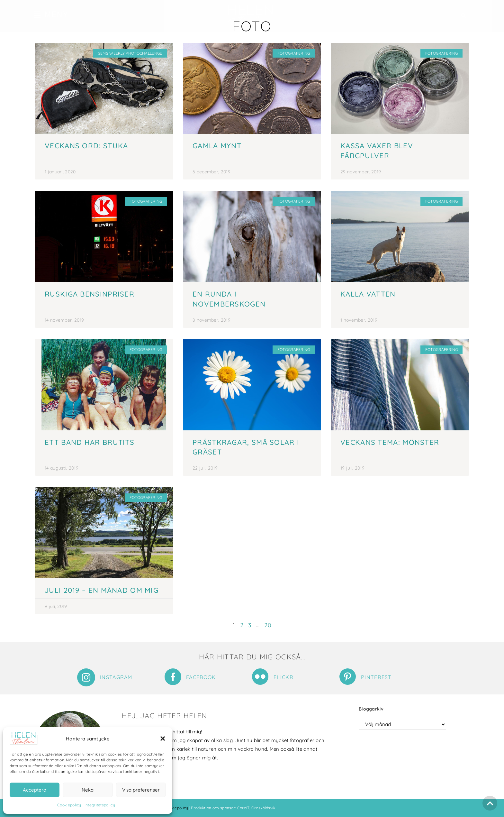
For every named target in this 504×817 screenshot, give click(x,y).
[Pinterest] (348, 677)
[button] (163, 739)
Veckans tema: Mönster (390, 442)
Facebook (201, 677)
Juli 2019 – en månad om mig (102, 590)
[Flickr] (260, 677)
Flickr (283, 677)
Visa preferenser (141, 790)
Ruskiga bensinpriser (90, 294)
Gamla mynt (217, 146)
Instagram (116, 677)
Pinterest (376, 677)
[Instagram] (86, 677)
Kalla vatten (368, 294)
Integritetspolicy (100, 805)
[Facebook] (173, 677)
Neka (88, 790)
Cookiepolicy (69, 805)
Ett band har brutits (90, 442)
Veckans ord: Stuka (86, 146)
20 (268, 625)
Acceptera (35, 790)
